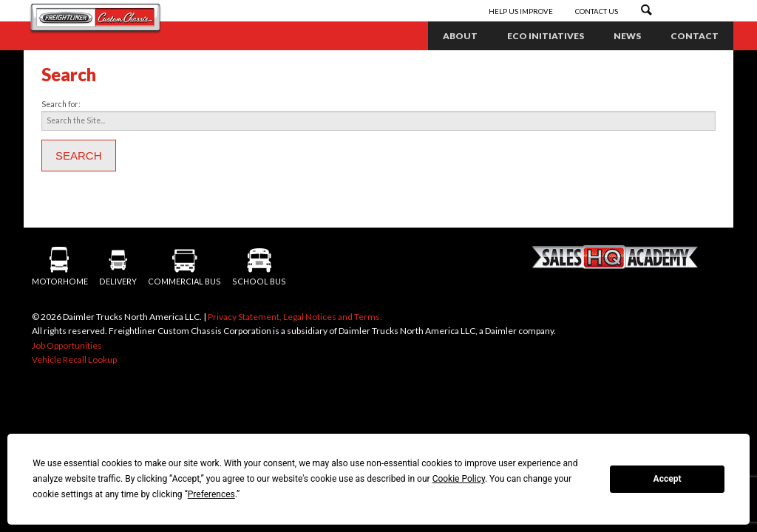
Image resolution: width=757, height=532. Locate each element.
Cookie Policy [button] (459, 479)
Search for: (61, 104)
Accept (668, 479)
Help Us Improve (522, 11)
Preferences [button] (211, 494)
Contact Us (597, 11)
